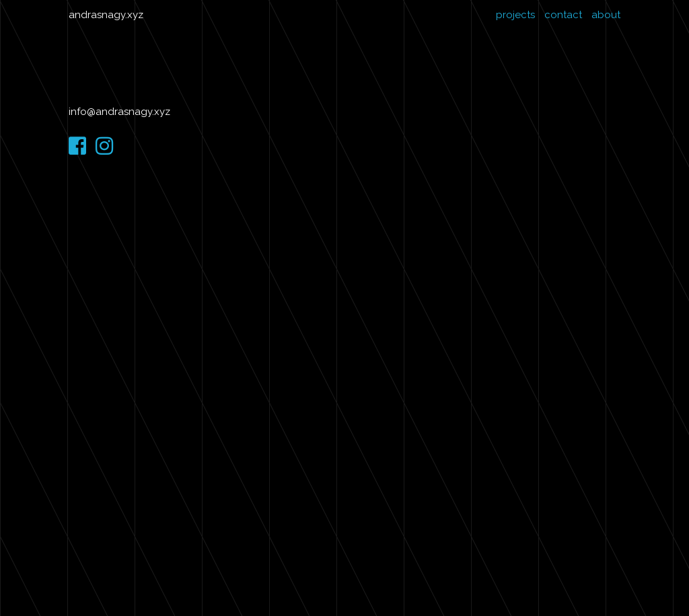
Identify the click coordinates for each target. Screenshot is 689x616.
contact (563, 15)
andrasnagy (97, 15)
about (606, 15)
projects (515, 15)
